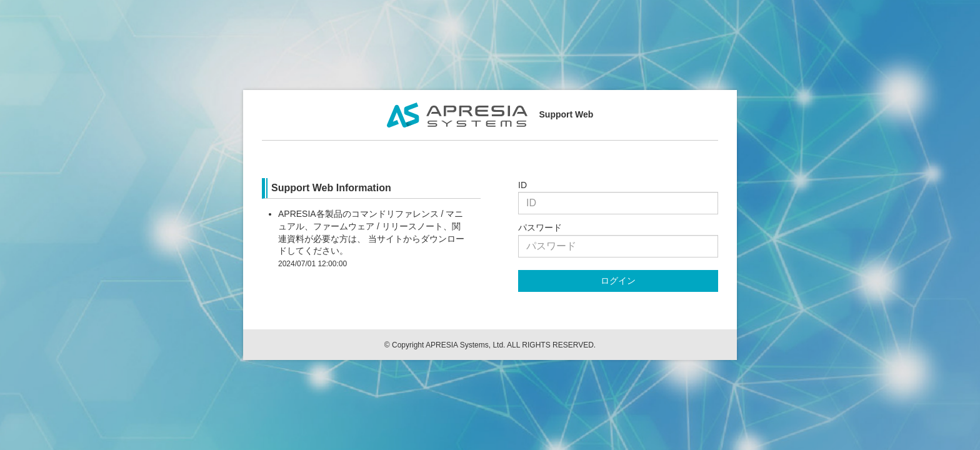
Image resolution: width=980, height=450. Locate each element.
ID (522, 185)
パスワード (540, 227)
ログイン (618, 281)
